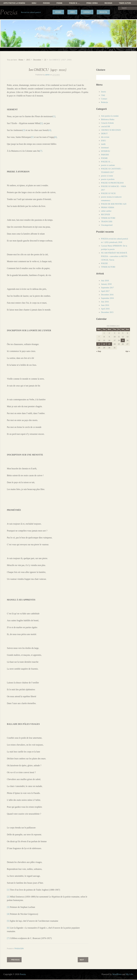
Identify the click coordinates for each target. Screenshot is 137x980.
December (37, 60)
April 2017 (105, 291)
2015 (28, 60)
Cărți (72, 12)
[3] (24, 130)
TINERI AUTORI (125, 3)
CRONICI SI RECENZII (111, 130)
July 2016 (105, 302)
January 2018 (106, 284)
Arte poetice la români (14, 3)
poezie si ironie (107, 176)
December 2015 (107, 312)
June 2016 (105, 305)
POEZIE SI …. (74, 3)
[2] (41, 123)
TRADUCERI (19, 949)
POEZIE (104, 263)
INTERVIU (106, 151)
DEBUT (104, 134)
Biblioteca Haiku (108, 119)
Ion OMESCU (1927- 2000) (48, 70)
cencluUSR (106, 126)
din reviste (105, 137)
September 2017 (107, 288)
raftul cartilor (106, 211)
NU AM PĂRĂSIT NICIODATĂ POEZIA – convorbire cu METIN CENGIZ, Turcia (114, 256)
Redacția (103, 12)
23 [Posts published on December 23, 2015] (109, 344)
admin (47, 75)
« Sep (99, 351)
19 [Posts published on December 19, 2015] (123, 340)
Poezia (9, 12)
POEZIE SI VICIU (108, 193)
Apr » (128, 351)
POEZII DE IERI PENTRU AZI (114, 204)
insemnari (105, 148)
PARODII (46, 3)
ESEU (34, 3)
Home (21, 60)
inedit (103, 144)
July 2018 (105, 281)
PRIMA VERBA (92, 3)
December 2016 (107, 295)
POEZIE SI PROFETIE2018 (112, 183)
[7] (41, 151)
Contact (87, 12)
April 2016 (105, 309)
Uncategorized (107, 225)
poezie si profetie (108, 179)
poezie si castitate (108, 165)
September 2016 (107, 298)
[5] (32, 137)
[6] (56, 137)
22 (45, 60)
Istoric (58, 12)
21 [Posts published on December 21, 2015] (99, 344)
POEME (59, 3)
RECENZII (108, 3)
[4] (50, 130)
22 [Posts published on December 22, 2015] (104, 344)
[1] (54, 116)
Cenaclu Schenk (107, 123)
